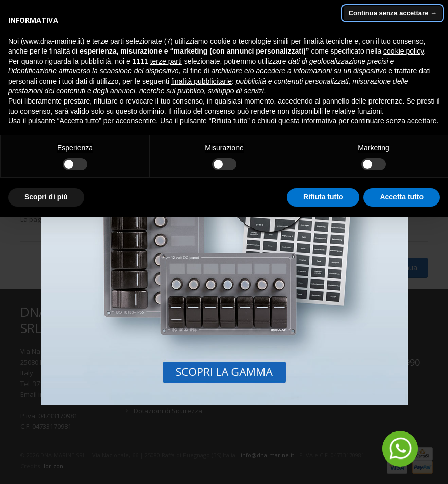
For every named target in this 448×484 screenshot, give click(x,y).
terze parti (166, 61)
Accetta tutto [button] (402, 197)
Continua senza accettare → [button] (393, 13)
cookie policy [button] (403, 51)
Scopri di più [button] (46, 197)
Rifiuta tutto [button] (323, 197)
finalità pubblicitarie (202, 81)
